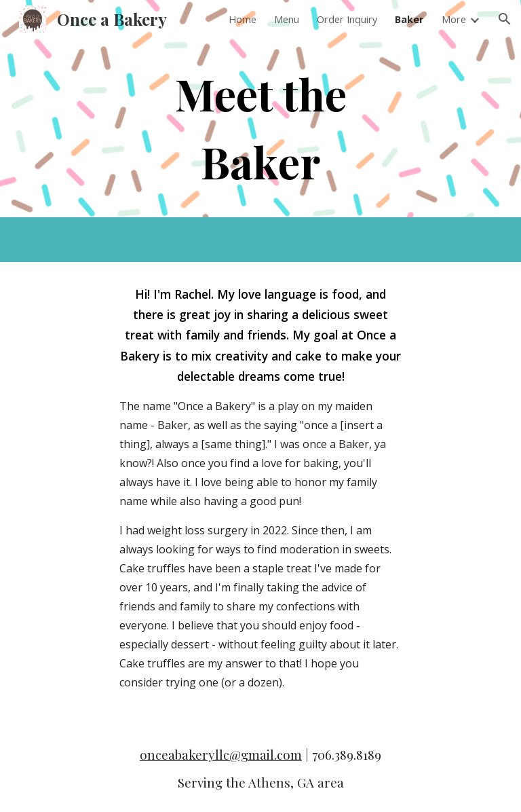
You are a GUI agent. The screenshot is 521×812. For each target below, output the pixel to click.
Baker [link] (409, 19)
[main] (260, 128)
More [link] (454, 19)
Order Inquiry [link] (347, 19)
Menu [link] (287, 19)
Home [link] (243, 19)
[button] (505, 19)
